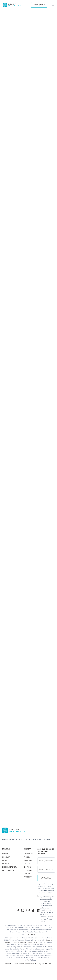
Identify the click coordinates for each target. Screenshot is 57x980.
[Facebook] (18, 910)
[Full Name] (46, 861)
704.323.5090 (30, 934)
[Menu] (53, 5)
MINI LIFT (6, 860)
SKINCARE (28, 860)
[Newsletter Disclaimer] (38, 897)
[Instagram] (23, 910)
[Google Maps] (38, 910)
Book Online (39, 5)
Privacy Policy (33, 942)
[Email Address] (46, 869)
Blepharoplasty (10, 867)
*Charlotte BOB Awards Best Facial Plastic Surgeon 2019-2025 (28, 964)
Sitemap (23, 942)
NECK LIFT (6, 857)
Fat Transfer (8, 870)
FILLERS (27, 857)
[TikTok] (33, 910)
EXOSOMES (29, 854)
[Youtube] (28, 910)
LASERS (27, 864)
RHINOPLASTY (8, 864)
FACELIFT (6, 854)
